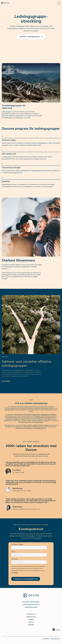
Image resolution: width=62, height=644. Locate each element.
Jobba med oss (31, 617)
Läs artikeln (6, 381)
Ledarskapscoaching (31, 607)
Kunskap (31, 619)
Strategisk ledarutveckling (31, 602)
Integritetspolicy (56, 639)
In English (31, 625)
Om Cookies (46, 639)
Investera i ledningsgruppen (31, 37)
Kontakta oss (31, 614)
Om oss (31, 622)
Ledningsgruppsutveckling (31, 604)
